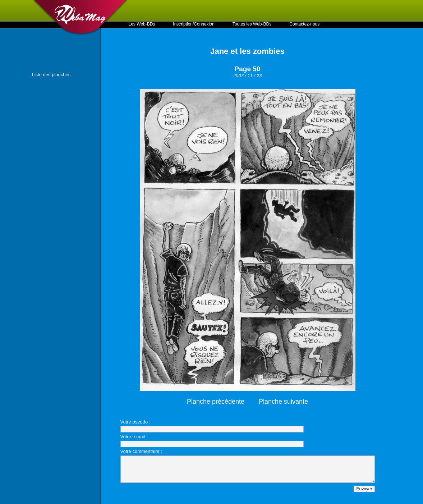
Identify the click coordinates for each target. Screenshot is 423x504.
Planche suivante (283, 402)
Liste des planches (51, 75)
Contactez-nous (304, 24)
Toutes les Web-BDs (252, 24)
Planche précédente (216, 402)
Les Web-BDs (142, 24)
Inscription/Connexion (194, 24)
